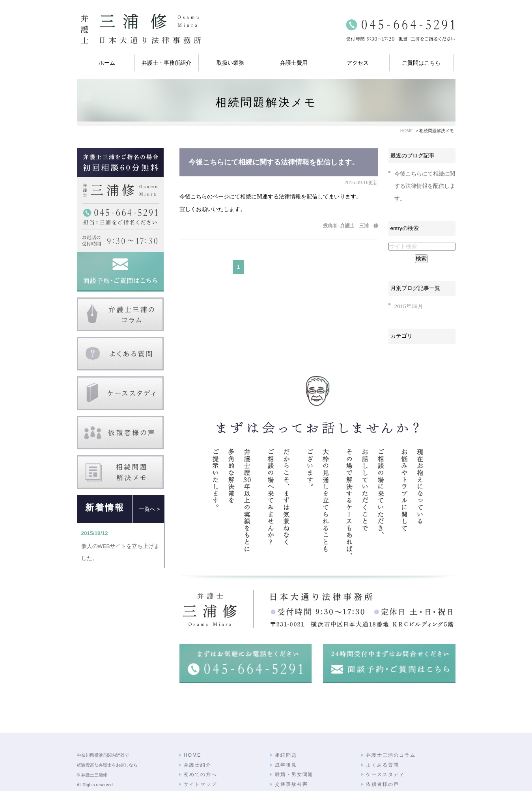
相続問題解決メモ (388, 771)
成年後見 (286, 742)
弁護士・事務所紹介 (166, 63)
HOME (193, 733)
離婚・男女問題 (294, 752)
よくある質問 (383, 742)
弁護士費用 (294, 63)
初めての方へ (200, 752)
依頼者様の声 (383, 762)
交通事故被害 (291, 762)
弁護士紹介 (198, 742)
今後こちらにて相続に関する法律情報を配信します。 (274, 162)
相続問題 (286, 733)
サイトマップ (200, 762)
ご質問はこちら (421, 63)
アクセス (358, 63)
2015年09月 (409, 306)
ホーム (107, 63)
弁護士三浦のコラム (391, 733)
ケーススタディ (385, 752)
